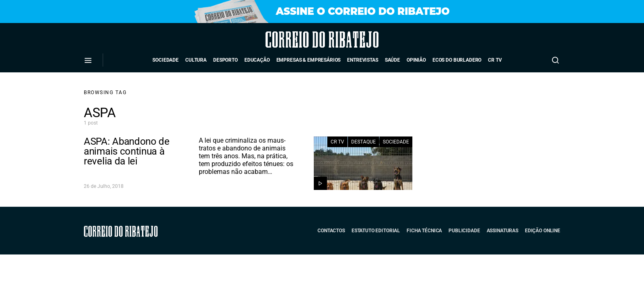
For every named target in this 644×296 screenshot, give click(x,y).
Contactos (331, 231)
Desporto (225, 60)
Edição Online (543, 231)
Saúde (392, 60)
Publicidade (464, 231)
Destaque (363, 142)
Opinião (416, 60)
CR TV (495, 60)
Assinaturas (503, 231)
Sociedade (166, 60)
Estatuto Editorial (376, 231)
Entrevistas (362, 60)
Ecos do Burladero (457, 60)
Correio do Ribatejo (299, 39)
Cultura (196, 60)
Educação (257, 60)
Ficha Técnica (424, 231)
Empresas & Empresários (309, 60)
